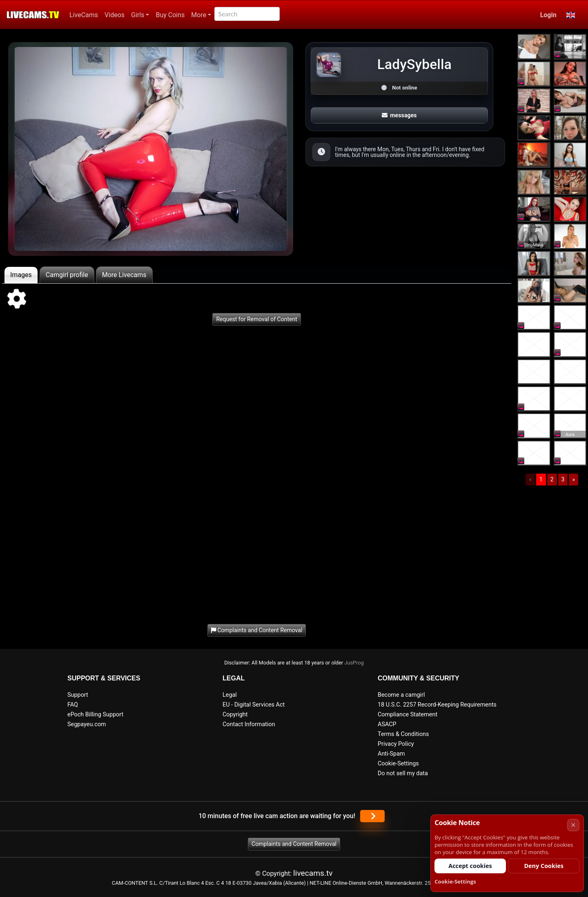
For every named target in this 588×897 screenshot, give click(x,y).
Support (78, 695)
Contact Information (249, 724)
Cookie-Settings (398, 764)
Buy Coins (170, 15)
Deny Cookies (544, 866)
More (199, 15)
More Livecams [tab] (124, 275)
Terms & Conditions (403, 734)
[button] (571, 15)
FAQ (73, 705)
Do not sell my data (403, 773)
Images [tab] (21, 275)
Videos (115, 15)
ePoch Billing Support (95, 715)
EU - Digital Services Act (254, 705)
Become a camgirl (401, 695)
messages (399, 115)
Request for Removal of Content (256, 319)
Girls (138, 15)
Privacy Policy (396, 744)
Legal (230, 695)
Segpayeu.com (87, 724)
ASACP (387, 724)
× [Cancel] (573, 825)
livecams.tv (313, 873)
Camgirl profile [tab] (67, 275)
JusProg (354, 663)
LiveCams (84, 15)
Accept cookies (470, 866)
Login (548, 15)
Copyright (235, 715)
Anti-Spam (391, 754)
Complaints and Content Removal (294, 844)
